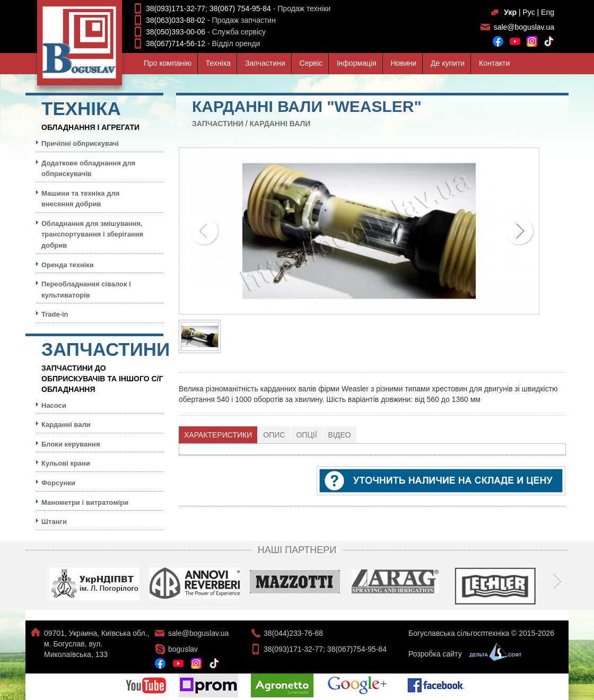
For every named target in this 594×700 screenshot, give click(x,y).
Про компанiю (168, 63)
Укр (510, 12)
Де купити (448, 63)
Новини (403, 63)
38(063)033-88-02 (176, 20)
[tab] (218, 435)
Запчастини (265, 63)
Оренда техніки (68, 265)
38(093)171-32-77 (176, 8)
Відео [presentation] (340, 435)
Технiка (218, 63)
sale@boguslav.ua (524, 27)
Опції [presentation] (306, 435)
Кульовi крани (66, 463)
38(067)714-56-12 (176, 43)
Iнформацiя (357, 63)
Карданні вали (280, 124)
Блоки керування (71, 444)
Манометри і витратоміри (85, 502)
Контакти (494, 63)
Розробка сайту (462, 654)
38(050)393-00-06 (176, 32)
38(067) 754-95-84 (240, 8)
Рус (529, 12)
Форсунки (58, 483)
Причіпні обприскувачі (80, 143)
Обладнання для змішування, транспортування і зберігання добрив (92, 234)
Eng (548, 12)
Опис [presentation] (274, 435)
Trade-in (55, 314)
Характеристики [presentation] (218, 435)
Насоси (54, 405)
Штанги (54, 522)
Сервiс (311, 63)
